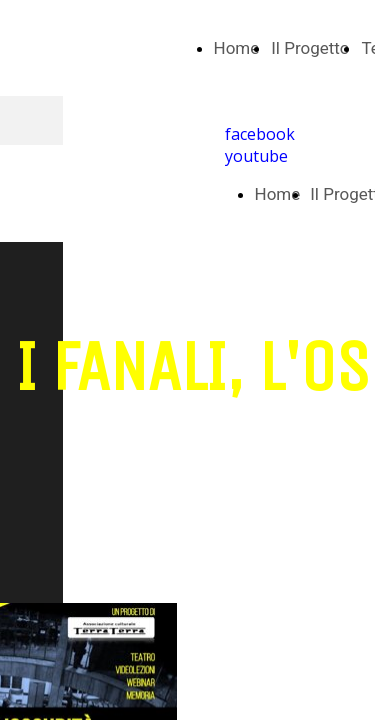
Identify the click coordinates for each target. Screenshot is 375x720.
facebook (260, 134)
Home (237, 48)
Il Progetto (310, 48)
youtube (256, 156)
